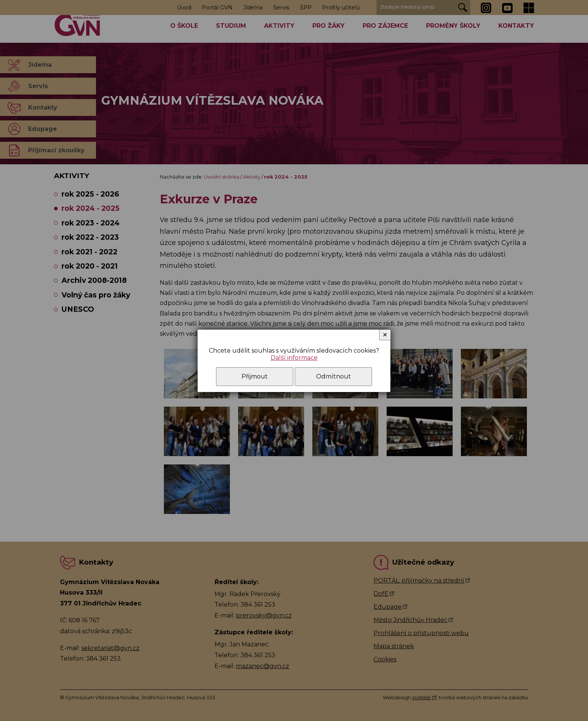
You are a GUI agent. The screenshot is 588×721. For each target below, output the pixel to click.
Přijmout (255, 376)
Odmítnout (334, 376)
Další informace (294, 358)
